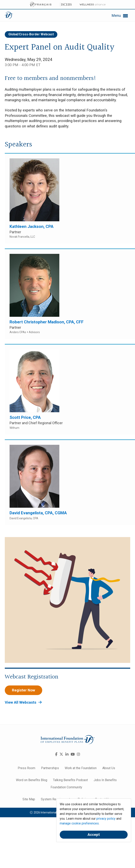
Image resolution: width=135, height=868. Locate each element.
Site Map (29, 799)
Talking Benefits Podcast (70, 780)
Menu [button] (120, 16)
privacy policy (106, 819)
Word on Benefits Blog (32, 780)
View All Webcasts (23, 702)
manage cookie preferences (79, 823)
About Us (109, 768)
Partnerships (50, 768)
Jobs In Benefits (105, 780)
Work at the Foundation (81, 768)
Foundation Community (66, 787)
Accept (94, 835)
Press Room (26, 768)
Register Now (23, 690)
